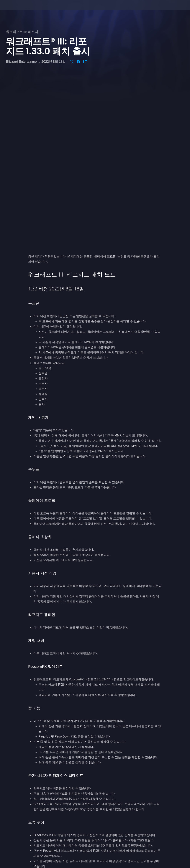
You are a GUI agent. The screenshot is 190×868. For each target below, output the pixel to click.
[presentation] (14, 10)
